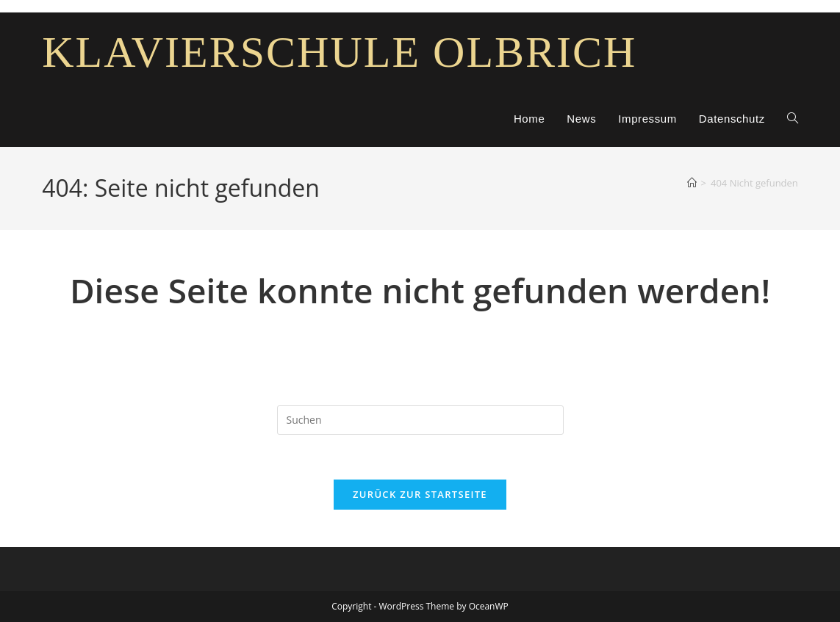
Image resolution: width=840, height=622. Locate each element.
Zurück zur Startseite (420, 494)
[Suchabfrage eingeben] (420, 420)
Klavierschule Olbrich (339, 52)
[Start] (692, 183)
